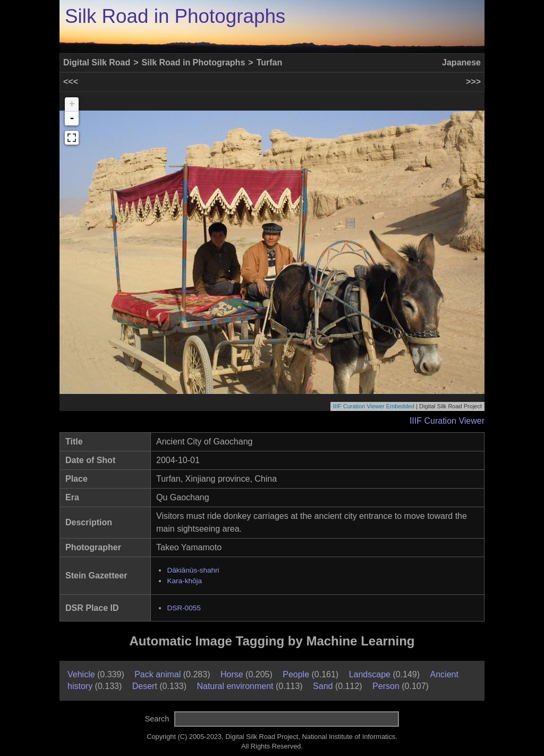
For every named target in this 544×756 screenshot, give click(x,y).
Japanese (461, 62)
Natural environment (235, 686)
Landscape (370, 674)
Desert (145, 686)
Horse (232, 674)
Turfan (270, 62)
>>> (473, 82)
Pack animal (158, 674)
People (296, 674)
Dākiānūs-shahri (193, 570)
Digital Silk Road (97, 62)
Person (386, 686)
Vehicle (81, 674)
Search (157, 719)
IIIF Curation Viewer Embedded (374, 406)
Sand (323, 686)
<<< (71, 82)
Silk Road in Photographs (175, 16)
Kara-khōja (184, 581)
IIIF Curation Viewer (447, 421)
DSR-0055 (184, 608)
